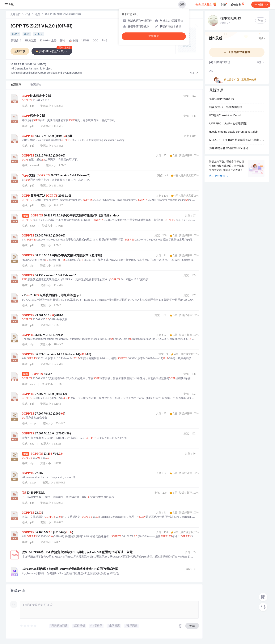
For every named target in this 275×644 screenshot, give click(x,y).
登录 (182, 5)
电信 (38, 15)
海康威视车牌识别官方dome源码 (229, 148)
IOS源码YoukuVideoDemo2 (225, 116)
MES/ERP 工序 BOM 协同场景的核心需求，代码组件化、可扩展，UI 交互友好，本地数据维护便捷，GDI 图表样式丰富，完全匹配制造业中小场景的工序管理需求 (237, 140)
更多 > (262, 39)
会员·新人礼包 (206, 4)
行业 (28, 15)
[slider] (28, 626)
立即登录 (154, 36)
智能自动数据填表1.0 (222, 99)
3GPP (15, 34)
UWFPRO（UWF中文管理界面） (229, 124)
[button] (194, 73)
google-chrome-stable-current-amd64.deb (233, 132)
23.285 (27, 34)
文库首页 (15, 15)
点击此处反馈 (219, 176)
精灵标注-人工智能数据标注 (226, 107)
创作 (261, 5)
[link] (15, 15)
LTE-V (38, 34)
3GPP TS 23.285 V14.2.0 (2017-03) (42, 27)
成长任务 (237, 4)
